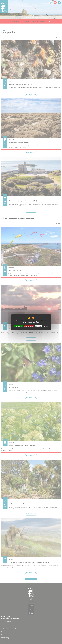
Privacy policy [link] (45, 326)
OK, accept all (18, 326)
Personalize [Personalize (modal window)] (38, 326)
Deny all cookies (29, 326)
